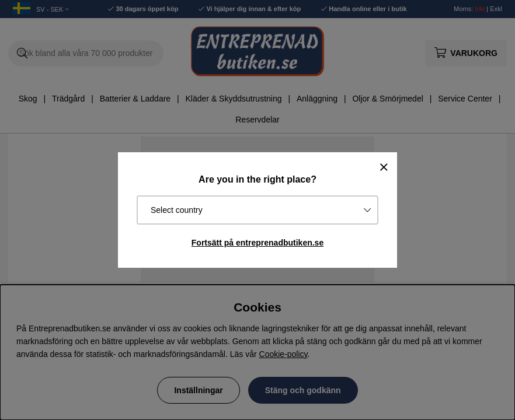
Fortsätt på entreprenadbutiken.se (257, 243)
